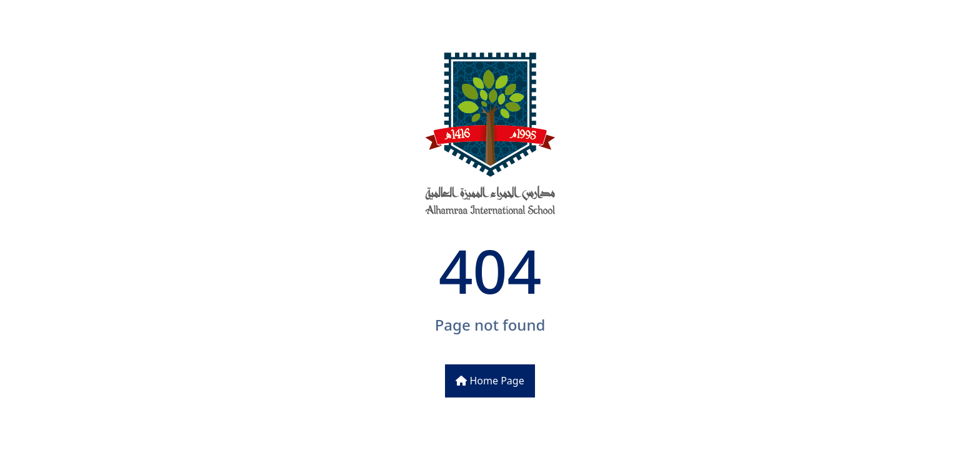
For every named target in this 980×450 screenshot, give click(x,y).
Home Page (490, 381)
